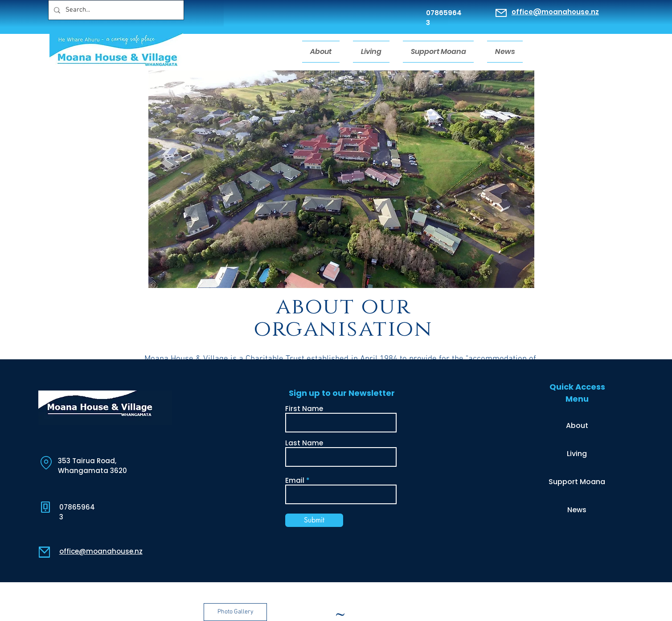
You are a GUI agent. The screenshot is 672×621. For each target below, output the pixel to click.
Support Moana (577, 482)
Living (577, 454)
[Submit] (314, 520)
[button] (235, 612)
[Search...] (115, 10)
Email (295, 480)
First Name (304, 409)
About (577, 426)
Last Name (304, 443)
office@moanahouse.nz (555, 12)
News (577, 510)
